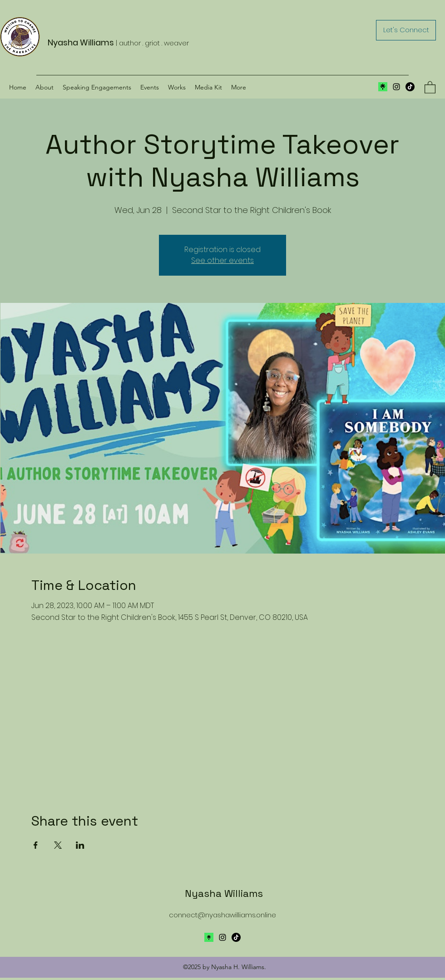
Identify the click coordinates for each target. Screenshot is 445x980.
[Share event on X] (58, 845)
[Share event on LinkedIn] (80, 845)
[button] (430, 87)
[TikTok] (410, 87)
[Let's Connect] (406, 30)
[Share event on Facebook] (36, 845)
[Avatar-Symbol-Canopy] (209, 937)
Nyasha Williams (224, 893)
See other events (222, 260)
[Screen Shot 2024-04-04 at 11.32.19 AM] (383, 87)
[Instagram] (396, 87)
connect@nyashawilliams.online (222, 915)
